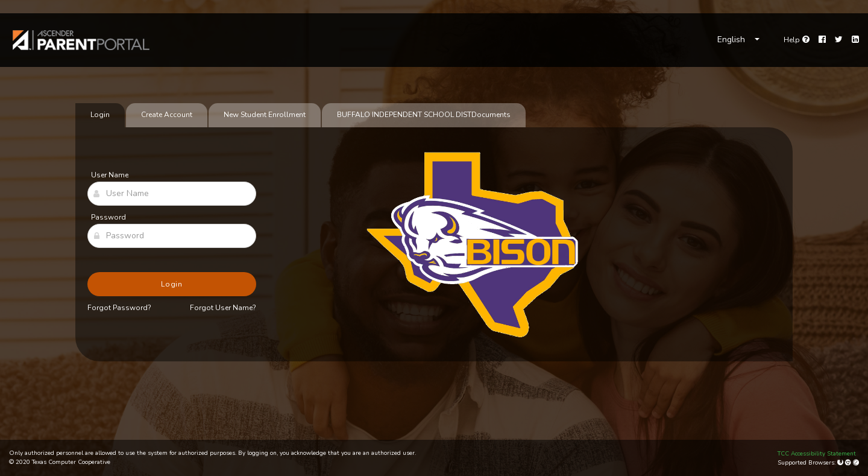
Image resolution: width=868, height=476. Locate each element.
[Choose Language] (738, 40)
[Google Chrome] (849, 463)
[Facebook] (822, 40)
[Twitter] (839, 40)
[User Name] (172, 194)
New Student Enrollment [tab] (265, 115)
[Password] (172, 236)
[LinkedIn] (855, 40)
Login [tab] (100, 115)
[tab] (424, 115)
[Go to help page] (797, 40)
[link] (81, 40)
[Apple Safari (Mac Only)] (856, 463)
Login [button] (172, 284)
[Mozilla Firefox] (841, 463)
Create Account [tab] (167, 115)
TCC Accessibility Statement (817, 454)
